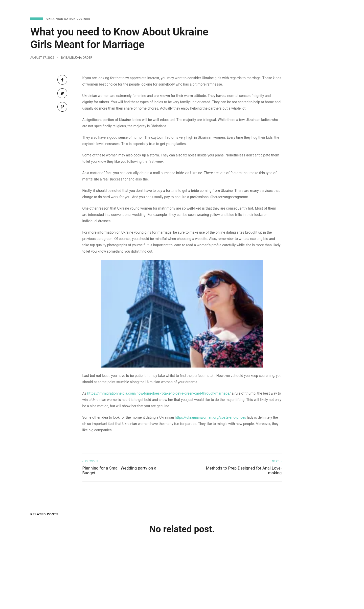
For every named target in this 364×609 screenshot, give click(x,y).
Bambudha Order (79, 58)
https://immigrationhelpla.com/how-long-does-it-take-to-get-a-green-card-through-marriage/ (159, 393)
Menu (267, 8)
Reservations (292, 8)
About (344, 8)
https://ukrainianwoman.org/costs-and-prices (211, 417)
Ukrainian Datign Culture (68, 19)
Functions (322, 8)
